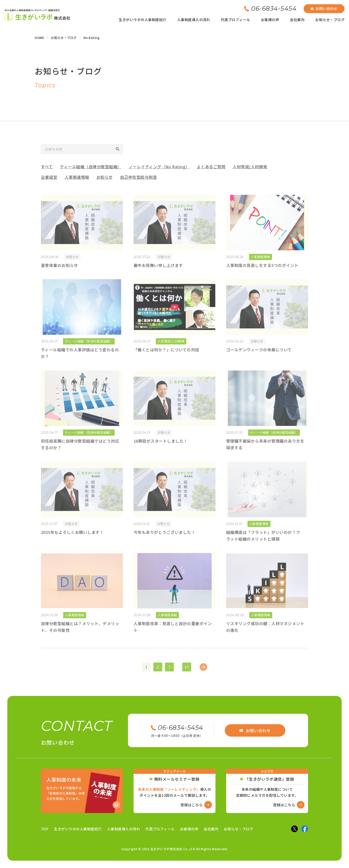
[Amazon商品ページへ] (82, 791)
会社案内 (297, 20)
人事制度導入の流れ (194, 20)
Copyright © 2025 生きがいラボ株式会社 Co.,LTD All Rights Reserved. (175, 849)
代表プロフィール (235, 20)
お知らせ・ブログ (330, 20)
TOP (45, 829)
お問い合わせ (324, 8)
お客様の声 (270, 20)
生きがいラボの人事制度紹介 (142, 20)
